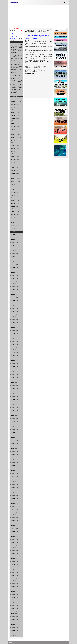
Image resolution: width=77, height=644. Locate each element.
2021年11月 (14, 380)
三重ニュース (14, 168)
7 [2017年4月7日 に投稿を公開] (18, 34)
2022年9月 (13, 353)
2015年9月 (13, 584)
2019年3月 (13, 468)
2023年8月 (13, 322)
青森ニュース (14, 104)
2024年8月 (13, 289)
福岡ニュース (14, 209)
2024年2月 (13, 306)
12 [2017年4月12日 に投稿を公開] (14, 35)
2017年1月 (13, 540)
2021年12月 (14, 377)
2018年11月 (14, 479)
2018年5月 (13, 496)
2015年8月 (13, 586)
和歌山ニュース (14, 181)
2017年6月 (13, 526)
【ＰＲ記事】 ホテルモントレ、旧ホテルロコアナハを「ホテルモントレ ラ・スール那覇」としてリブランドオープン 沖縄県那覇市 (17, 79)
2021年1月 (13, 408)
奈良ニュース (14, 170)
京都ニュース (14, 173)
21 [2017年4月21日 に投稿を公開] (18, 37)
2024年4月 (13, 300)
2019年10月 (14, 449)
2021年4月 (13, 399)
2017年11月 (14, 512)
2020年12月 (14, 410)
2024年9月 (13, 287)
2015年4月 (13, 597)
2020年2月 (13, 438)
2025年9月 (13, 254)
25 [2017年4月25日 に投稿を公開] (12, 38)
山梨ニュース (14, 146)
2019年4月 (13, 465)
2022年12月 (14, 344)
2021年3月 (13, 402)
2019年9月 (13, 452)
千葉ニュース (14, 132)
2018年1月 (13, 507)
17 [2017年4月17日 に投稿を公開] (11, 37)
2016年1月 (13, 573)
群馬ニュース (14, 121)
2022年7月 (13, 358)
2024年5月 (13, 298)
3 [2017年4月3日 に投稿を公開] (11, 34)
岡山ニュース (14, 184)
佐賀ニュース (14, 212)
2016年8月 (13, 553)
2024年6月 (13, 295)
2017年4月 (13, 531)
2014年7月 (13, 622)
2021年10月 (14, 383)
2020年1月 (13, 441)
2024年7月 (13, 292)
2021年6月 (13, 394)
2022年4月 (13, 366)
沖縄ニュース (14, 228)
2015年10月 (14, 581)
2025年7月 (13, 259)
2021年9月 (13, 386)
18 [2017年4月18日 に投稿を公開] (12, 37)
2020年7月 (13, 424)
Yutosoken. (23, 642)
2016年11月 (14, 545)
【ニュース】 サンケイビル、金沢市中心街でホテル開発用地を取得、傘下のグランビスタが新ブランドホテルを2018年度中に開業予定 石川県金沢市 (38, 30)
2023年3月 (13, 336)
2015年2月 (13, 603)
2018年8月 (13, 487)
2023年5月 (13, 331)
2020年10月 (14, 416)
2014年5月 (13, 628)
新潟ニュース (14, 140)
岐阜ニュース (14, 154)
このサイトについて (15, 99)
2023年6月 (13, 328)
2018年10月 (14, 482)
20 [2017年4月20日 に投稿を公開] (16, 37)
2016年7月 (13, 556)
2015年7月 (13, 589)
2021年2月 (13, 405)
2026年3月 (13, 237)
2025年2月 (13, 273)
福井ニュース (14, 162)
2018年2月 (13, 504)
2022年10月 (14, 350)
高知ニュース (14, 206)
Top (25, 29)
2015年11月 (14, 578)
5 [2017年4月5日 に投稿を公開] (14, 34)
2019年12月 (14, 443)
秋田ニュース (14, 107)
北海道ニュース (14, 102)
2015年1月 (13, 606)
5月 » (14, 40)
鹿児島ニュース (14, 225)
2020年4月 (13, 432)
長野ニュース (14, 143)
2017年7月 (13, 523)
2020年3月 (13, 435)
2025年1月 (13, 276)
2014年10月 (14, 614)
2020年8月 (13, 421)
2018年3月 (13, 501)
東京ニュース (14, 135)
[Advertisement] (38, 16)
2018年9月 (13, 485)
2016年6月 (13, 559)
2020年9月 (13, 419)
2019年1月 (13, 474)
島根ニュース (14, 195)
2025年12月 (14, 245)
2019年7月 (13, 457)
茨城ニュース (14, 126)
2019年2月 (13, 471)
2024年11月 (14, 281)
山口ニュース (14, 190)
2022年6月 (13, 361)
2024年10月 (14, 284)
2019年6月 (13, 460)
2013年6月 (13, 633)
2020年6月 (13, 427)
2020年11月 (14, 413)
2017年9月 (13, 518)
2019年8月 (13, 454)
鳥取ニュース (14, 192)
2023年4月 (13, 333)
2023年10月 (14, 317)
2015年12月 (14, 575)
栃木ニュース (14, 124)
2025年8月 (13, 256)
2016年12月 (14, 542)
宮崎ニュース (14, 223)
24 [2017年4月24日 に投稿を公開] (11, 38)
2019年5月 (13, 463)
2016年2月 (13, 570)
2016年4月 (13, 564)
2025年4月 (13, 267)
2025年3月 (13, 270)
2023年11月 (14, 314)
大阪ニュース (14, 176)
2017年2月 (13, 537)
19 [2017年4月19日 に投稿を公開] (14, 37)
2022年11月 (14, 347)
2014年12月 (14, 608)
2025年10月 (14, 251)
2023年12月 (14, 311)
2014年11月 (14, 611)
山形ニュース (14, 115)
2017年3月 (13, 534)
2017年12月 (14, 509)
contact (66, 2)
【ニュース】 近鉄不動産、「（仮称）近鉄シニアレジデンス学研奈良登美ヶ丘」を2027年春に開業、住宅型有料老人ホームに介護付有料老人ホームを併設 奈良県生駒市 (17, 68)
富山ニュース (14, 157)
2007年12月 (14, 636)
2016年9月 (13, 551)
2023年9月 (13, 320)
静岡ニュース (14, 148)
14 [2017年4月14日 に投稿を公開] (18, 35)
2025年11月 (14, 248)
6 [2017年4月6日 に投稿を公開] (16, 34)
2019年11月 (14, 446)
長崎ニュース (14, 214)
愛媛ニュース (14, 203)
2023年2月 (13, 339)
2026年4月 (13, 234)
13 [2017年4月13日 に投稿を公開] (16, 35)
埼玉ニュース (14, 129)
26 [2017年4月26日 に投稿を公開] (14, 38)
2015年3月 (13, 600)
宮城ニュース (14, 113)
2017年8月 (13, 520)
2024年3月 (13, 303)
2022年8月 (13, 355)
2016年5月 (13, 562)
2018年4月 (13, 498)
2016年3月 (13, 567)
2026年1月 (13, 243)
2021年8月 (13, 388)
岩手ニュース (14, 110)
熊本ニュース (14, 220)
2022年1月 (13, 375)
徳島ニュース (14, 201)
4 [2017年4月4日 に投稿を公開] (12, 34)
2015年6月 (13, 592)
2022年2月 (13, 372)
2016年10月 (14, 548)
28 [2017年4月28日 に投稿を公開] (18, 38)
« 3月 (11, 40)
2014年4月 (13, 630)
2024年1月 (13, 309)
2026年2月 (13, 240)
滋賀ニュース (14, 165)
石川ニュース (30, 29)
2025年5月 (13, 265)
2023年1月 (13, 342)
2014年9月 (13, 617)
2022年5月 (13, 364)
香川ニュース (14, 198)
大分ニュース (14, 217)
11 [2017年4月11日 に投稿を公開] (12, 35)
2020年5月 (13, 430)
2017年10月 (14, 515)
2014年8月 (13, 619)
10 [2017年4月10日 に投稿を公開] (11, 35)
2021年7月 (13, 391)
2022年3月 (13, 369)
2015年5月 (13, 595)
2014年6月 (13, 625)
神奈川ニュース (14, 137)
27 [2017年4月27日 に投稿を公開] (16, 38)
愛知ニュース (14, 151)
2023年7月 (13, 325)
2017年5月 (13, 529)
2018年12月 (14, 476)
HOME (63, 2)
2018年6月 (13, 493)
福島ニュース (14, 118)
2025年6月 (13, 262)
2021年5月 (13, 397)
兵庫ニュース (14, 179)
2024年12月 (14, 278)
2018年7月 (13, 490)
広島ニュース (14, 187)
